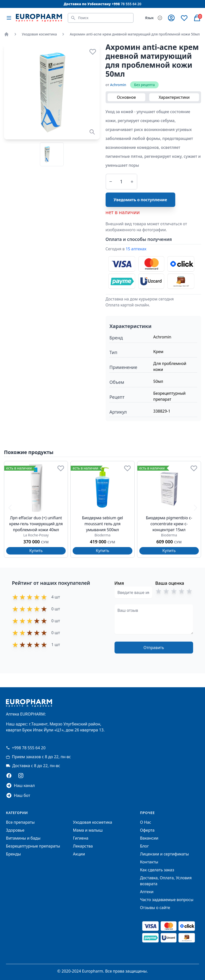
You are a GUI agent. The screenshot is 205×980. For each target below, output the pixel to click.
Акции (79, 854)
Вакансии (149, 838)
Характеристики (174, 97)
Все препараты (20, 822)
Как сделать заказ (157, 870)
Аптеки (147, 892)
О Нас (146, 822)
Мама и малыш (88, 830)
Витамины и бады (23, 838)
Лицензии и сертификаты (164, 854)
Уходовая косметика (39, 34)
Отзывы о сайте (155, 908)
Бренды (13, 854)
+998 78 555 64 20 (26, 748)
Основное (127, 97)
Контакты (149, 862)
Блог (145, 846)
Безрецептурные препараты (33, 846)
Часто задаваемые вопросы (167, 900)
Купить (36, 551)
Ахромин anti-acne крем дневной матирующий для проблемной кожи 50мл (135, 34)
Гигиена (81, 838)
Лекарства (83, 846)
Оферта (147, 830)
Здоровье (15, 830)
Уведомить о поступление (140, 200)
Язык (149, 18)
